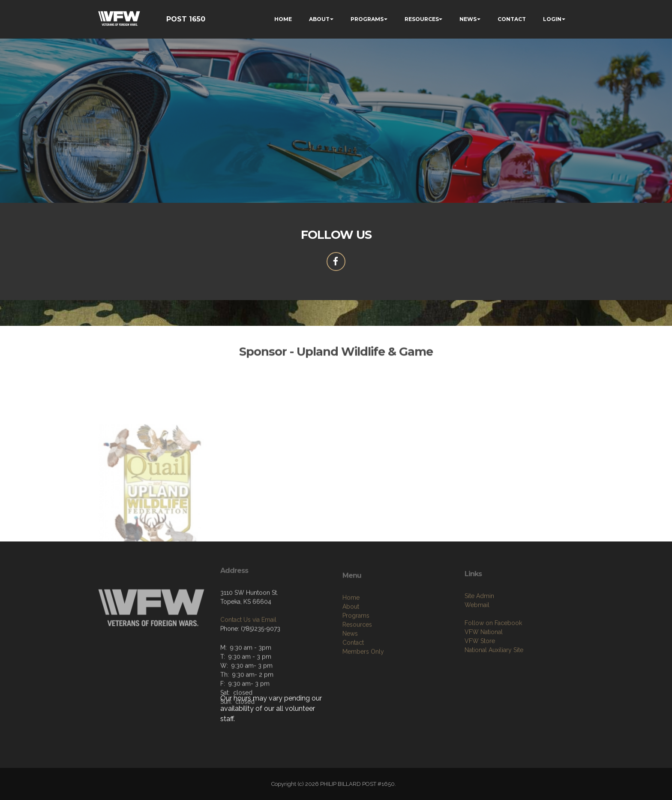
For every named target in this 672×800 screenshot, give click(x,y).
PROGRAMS (367, 19)
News (350, 659)
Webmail (477, 628)
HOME (283, 19)
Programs (356, 641)
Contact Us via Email (248, 638)
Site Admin (479, 619)
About (351, 632)
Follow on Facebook (493, 646)
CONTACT (512, 19)
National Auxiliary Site (494, 673)
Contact (353, 668)
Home (351, 623)
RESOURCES (422, 19)
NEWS (468, 19)
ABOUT (319, 19)
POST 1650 (186, 19)
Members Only (363, 677)
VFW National (484, 655)
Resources (357, 650)
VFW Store (480, 664)
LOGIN (552, 19)
